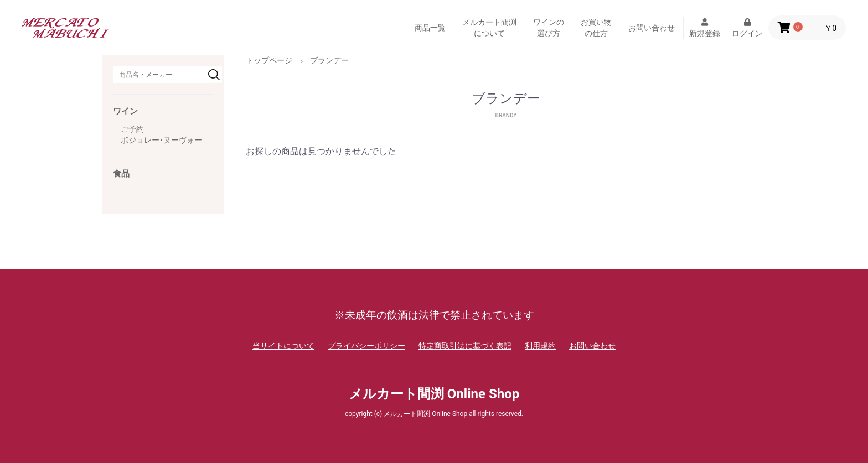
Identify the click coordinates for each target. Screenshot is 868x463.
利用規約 (540, 346)
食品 (121, 174)
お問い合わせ (652, 28)
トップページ (269, 60)
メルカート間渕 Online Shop (434, 394)
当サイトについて (283, 346)
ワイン (125, 111)
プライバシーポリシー (366, 346)
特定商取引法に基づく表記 (465, 346)
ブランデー (329, 60)
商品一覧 (430, 28)
